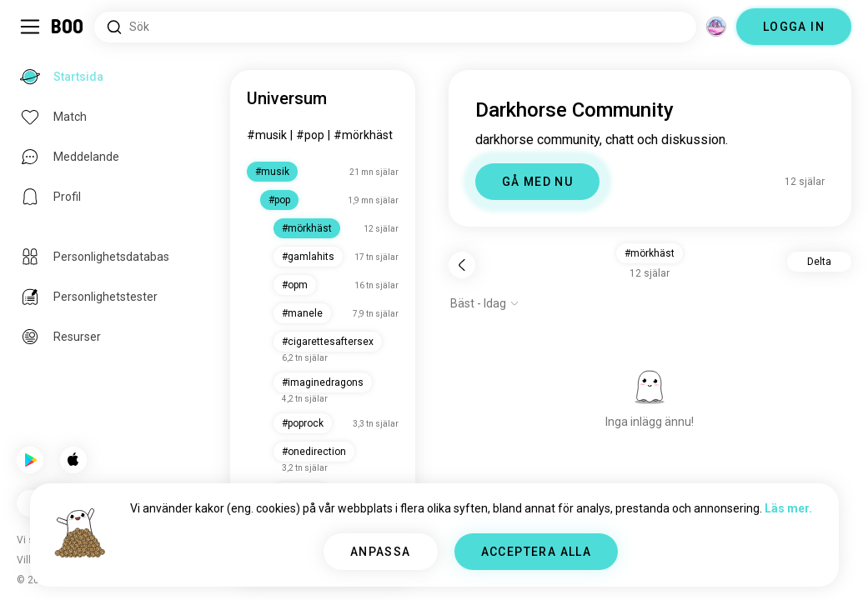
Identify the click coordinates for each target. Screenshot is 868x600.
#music (267, 135)
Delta (819, 262)
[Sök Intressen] (395, 27)
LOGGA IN (794, 27)
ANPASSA (381, 552)
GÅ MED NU (538, 182)
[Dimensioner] (716, 27)
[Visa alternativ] (485, 303)
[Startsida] (68, 27)
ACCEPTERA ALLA (537, 552)
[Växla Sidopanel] (30, 27)
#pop (310, 135)
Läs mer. (788, 508)
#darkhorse (364, 135)
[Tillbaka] (462, 265)
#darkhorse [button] (650, 253)
